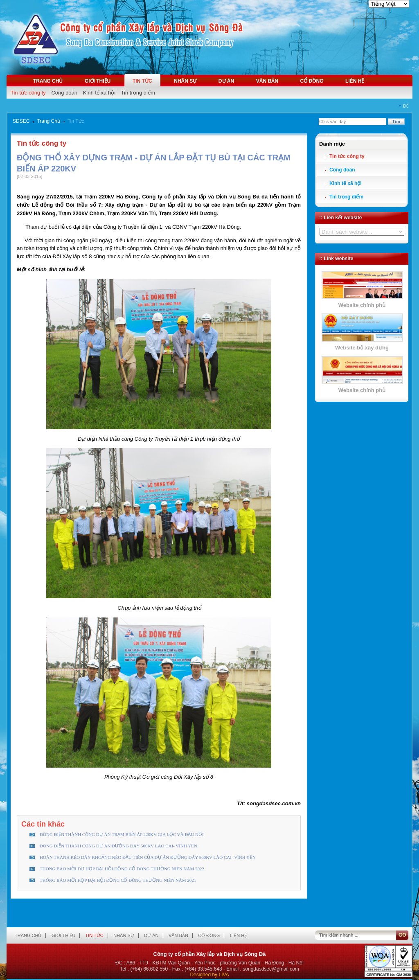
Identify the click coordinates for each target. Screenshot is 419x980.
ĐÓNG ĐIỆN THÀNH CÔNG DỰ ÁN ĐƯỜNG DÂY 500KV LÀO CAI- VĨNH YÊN (118, 846)
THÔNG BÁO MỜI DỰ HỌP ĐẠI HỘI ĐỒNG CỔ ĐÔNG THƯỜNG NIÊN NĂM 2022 (122, 869)
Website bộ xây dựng (362, 348)
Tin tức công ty (28, 93)
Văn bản (267, 81)
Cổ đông (312, 81)
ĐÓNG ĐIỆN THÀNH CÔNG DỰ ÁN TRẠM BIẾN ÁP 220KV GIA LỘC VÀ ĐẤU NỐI (122, 834)
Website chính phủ (362, 305)
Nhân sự (185, 81)
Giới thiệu (98, 81)
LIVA (224, 975)
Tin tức (142, 81)
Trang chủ (48, 81)
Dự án (226, 81)
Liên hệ (355, 81)
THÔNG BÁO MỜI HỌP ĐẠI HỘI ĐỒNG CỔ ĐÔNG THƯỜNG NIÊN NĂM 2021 (118, 880)
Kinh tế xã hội (99, 93)
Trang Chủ (48, 121)
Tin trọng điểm (138, 93)
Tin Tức (76, 121)
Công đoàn (64, 93)
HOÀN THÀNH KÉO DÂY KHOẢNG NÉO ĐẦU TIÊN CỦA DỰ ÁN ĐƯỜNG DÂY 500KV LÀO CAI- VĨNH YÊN (148, 857)
